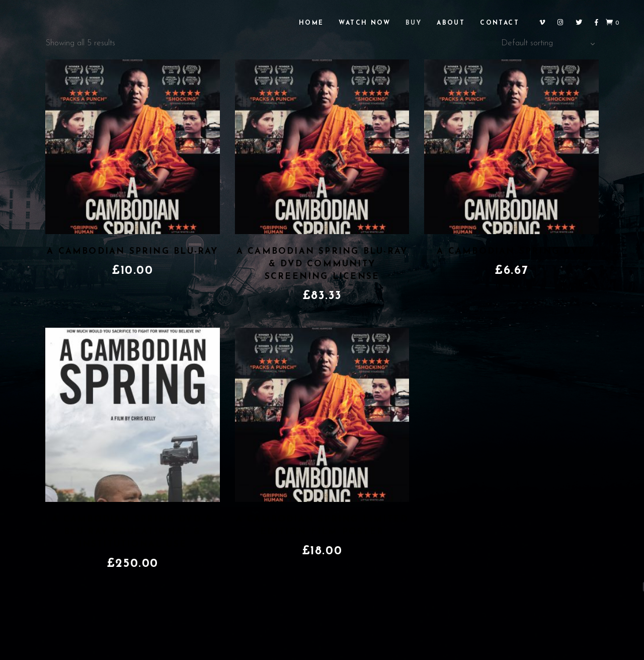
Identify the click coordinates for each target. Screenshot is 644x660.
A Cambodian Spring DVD (511, 251)
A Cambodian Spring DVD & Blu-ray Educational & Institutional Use (132, 532)
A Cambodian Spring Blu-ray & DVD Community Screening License (322, 264)
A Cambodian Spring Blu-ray (132, 251)
